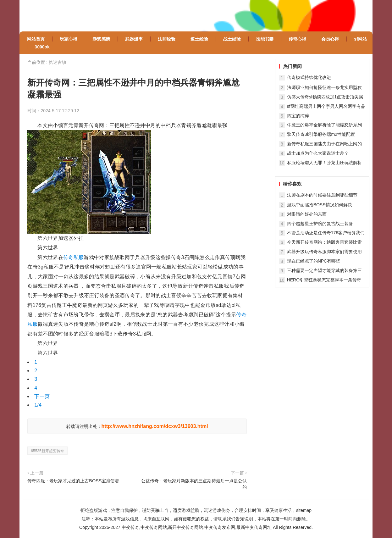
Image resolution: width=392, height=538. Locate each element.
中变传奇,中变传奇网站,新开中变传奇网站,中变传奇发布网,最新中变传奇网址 (197, 527)
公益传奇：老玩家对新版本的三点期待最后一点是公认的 (194, 484)
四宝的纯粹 (298, 116)
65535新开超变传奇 (47, 451)
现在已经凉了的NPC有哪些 (314, 261)
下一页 (42, 396)
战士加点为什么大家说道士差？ (318, 153)
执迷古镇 (58, 62)
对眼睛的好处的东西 (307, 214)
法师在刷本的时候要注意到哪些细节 (322, 195)
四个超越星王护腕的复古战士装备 (320, 224)
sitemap (304, 510)
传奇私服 (73, 257)
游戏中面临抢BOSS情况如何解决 (320, 205)
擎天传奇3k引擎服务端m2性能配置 (321, 134)
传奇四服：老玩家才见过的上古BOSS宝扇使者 (73, 481)
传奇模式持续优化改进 (309, 77)
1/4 (38, 405)
